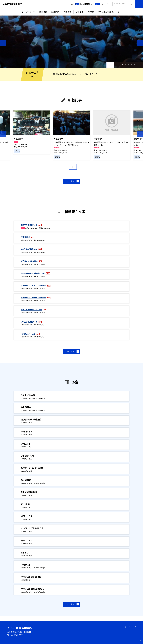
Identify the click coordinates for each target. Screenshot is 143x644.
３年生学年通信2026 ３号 (32, 310)
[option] (71, 42)
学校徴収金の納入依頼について (33, 273)
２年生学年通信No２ (29, 322)
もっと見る (70, 181)
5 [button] (135, 65)
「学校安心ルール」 (28, 334)
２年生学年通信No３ (29, 249)
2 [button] (126, 65)
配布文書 (80, 12)
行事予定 (67, 12)
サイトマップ (131, 627)
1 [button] (123, 65)
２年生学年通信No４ (29, 225)
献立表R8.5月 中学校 (29, 261)
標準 (97, 4)
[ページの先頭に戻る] (140, 641)
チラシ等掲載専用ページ (109, 12)
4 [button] (132, 65)
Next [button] (140, 43)
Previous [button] (3, 43)
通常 (77, 4)
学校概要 (43, 12)
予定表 (91, 12)
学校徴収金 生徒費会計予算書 (33, 297)
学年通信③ (25, 237)
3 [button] (129, 65)
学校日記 (55, 12)
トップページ (29, 12)
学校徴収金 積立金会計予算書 (33, 285)
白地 (82, 4)
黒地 (88, 4)
